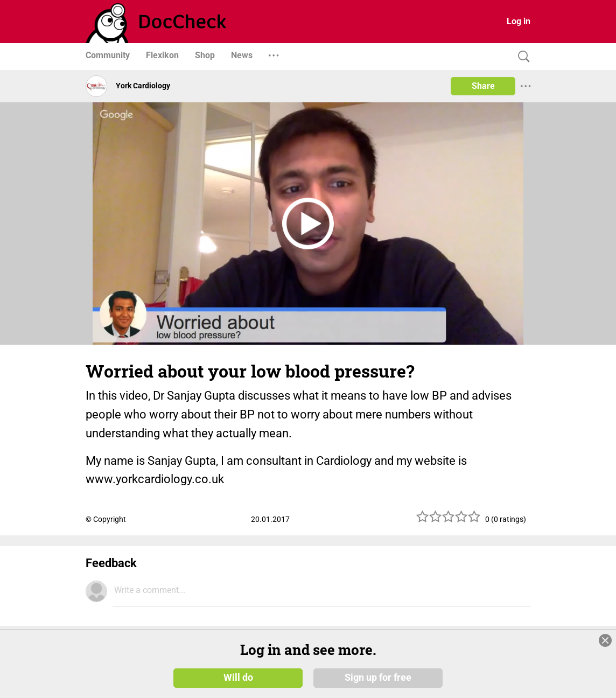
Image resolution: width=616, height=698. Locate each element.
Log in (519, 21)
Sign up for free (378, 678)
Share (483, 86)
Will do (238, 678)
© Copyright (106, 519)
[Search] (521, 57)
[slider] (449, 521)
